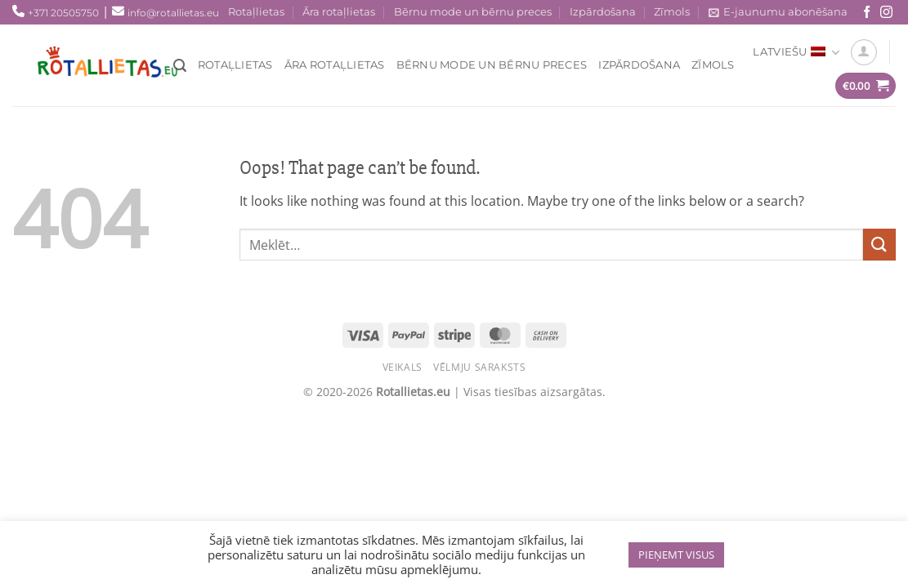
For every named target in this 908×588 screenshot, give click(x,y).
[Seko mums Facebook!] (867, 13)
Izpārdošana (603, 12)
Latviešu (796, 53)
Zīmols (672, 12)
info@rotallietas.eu (173, 13)
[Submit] (879, 245)
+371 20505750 (63, 13)
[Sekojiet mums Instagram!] (886, 13)
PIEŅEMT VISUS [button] (676, 555)
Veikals (403, 367)
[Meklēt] (180, 66)
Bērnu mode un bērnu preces (473, 12)
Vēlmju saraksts (479, 367)
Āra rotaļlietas (339, 12)
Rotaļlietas (256, 12)
